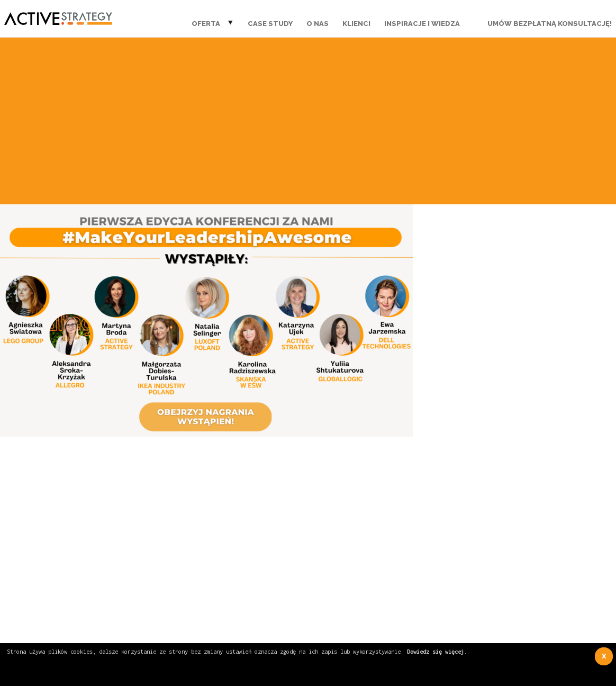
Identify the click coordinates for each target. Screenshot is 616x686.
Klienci (356, 24)
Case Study (270, 24)
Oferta (206, 24)
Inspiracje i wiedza (422, 24)
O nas (318, 24)
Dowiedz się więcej (436, 651)
